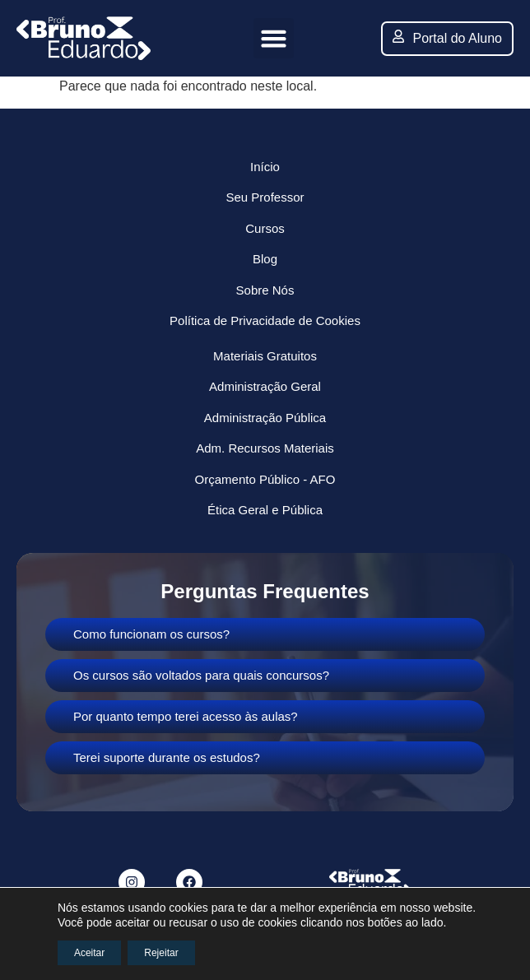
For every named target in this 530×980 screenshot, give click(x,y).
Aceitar (89, 953)
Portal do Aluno (447, 37)
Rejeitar (161, 953)
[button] (274, 39)
